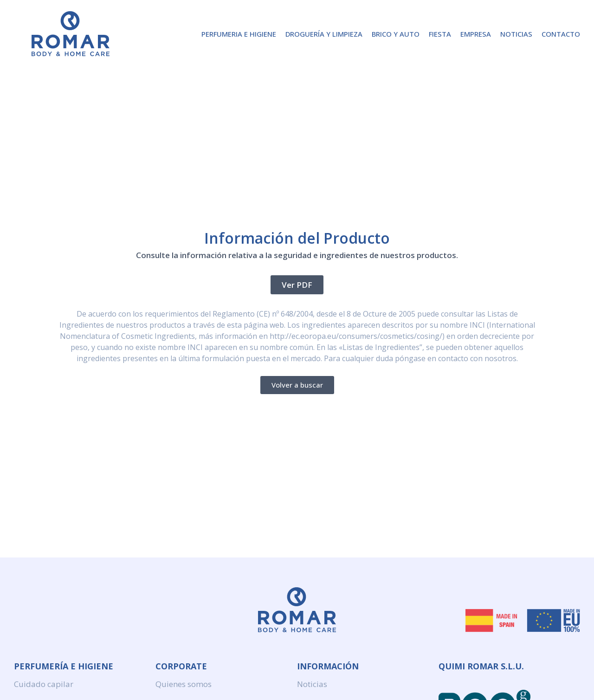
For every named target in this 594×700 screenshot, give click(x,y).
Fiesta (440, 34)
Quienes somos (184, 684)
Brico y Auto (396, 34)
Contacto (561, 34)
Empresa (476, 34)
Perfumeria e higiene (239, 34)
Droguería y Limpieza (324, 34)
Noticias (516, 34)
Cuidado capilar (44, 684)
